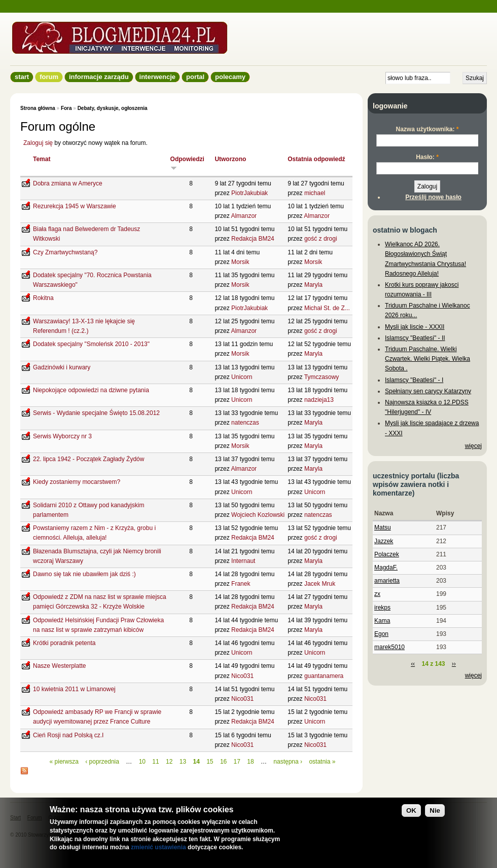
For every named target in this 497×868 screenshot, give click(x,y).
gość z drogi (321, 239)
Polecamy (230, 77)
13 (183, 762)
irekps (382, 608)
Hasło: (427, 157)
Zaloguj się (38, 143)
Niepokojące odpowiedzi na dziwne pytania (91, 390)
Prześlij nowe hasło (433, 197)
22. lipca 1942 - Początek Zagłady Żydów (88, 459)
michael (315, 193)
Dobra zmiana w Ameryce (68, 183)
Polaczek (387, 554)
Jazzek (384, 541)
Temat (42, 159)
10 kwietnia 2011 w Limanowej (74, 689)
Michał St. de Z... (327, 308)
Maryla (313, 285)
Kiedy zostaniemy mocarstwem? (77, 482)
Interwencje (157, 77)
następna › (288, 762)
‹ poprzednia (102, 762)
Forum (49, 77)
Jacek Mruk (320, 584)
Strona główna (38, 108)
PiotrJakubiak (250, 193)
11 (155, 762)
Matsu (383, 527)
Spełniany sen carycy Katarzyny (428, 391)
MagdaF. (386, 568)
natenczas (245, 423)
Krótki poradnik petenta (64, 643)
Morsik (240, 262)
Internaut (243, 561)
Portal (195, 77)
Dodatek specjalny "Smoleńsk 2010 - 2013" (91, 344)
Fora (66, 108)
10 (142, 762)
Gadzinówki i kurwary (62, 367)
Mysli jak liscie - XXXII (415, 327)
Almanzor (244, 216)
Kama (382, 621)
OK (411, 810)
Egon (381, 634)
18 (250, 762)
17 (237, 762)
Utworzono (230, 159)
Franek (241, 584)
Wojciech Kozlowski (258, 515)
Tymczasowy (322, 377)
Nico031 (242, 676)
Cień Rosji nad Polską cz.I (68, 735)
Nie (435, 810)
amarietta (387, 581)
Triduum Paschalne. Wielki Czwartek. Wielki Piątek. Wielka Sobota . (428, 359)
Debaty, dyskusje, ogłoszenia (113, 108)
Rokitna (43, 298)
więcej (473, 446)
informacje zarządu (99, 77)
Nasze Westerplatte (60, 666)
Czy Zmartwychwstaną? (65, 252)
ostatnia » (322, 762)
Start (22, 77)
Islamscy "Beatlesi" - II (415, 338)
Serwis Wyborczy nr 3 (62, 436)
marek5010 (389, 647)
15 (210, 762)
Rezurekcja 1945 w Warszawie (75, 206)
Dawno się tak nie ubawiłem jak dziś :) (84, 574)
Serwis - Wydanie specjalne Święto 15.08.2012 (96, 413)
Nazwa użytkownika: (427, 129)
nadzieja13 (319, 400)
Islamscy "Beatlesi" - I (414, 380)
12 (169, 762)
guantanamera (324, 676)
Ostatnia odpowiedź (316, 159)
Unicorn (242, 377)
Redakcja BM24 (253, 239)
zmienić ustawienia (158, 847)
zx (377, 594)
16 (223, 762)
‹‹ (413, 664)
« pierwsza (64, 762)
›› (454, 664)
